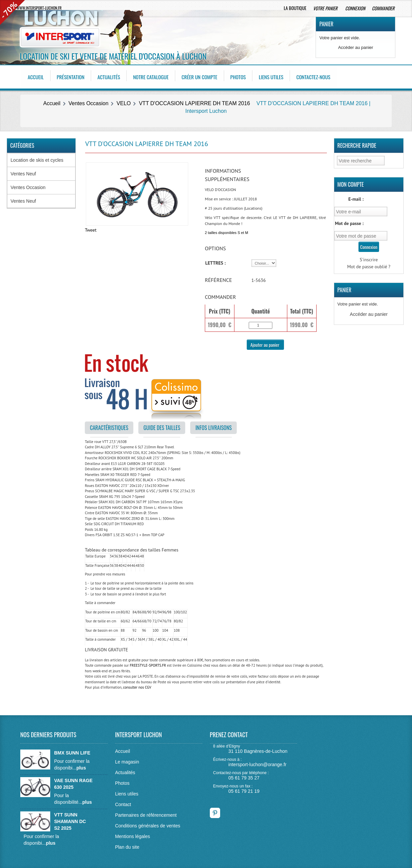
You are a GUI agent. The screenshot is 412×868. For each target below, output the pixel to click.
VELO (124, 102)
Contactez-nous (319, 76)
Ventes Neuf (23, 172)
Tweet (91, 228)
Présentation (72, 76)
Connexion (355, 8)
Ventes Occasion (88, 102)
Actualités (111, 76)
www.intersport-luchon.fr (39, 8)
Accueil (37, 76)
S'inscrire (369, 258)
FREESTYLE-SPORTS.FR (148, 664)
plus (81, 766)
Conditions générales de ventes (148, 824)
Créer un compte (203, 76)
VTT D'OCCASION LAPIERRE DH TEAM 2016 (195, 102)
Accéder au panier (356, 47)
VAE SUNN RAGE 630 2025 (73, 782)
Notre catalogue (154, 76)
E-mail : (356, 198)
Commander (384, 8)
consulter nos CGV (137, 686)
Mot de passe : (349, 222)
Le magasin (127, 760)
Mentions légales (133, 835)
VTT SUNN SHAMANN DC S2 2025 (70, 820)
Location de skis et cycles (37, 159)
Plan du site (127, 845)
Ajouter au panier (265, 343)
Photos (243, 76)
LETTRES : (215, 262)
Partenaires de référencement (146, 813)
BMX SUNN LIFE (72, 751)
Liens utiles (276, 76)
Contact (123, 803)
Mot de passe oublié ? (369, 265)
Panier (326, 24)
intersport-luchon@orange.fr (258, 763)
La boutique (295, 8)
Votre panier (326, 8)
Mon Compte (351, 183)
